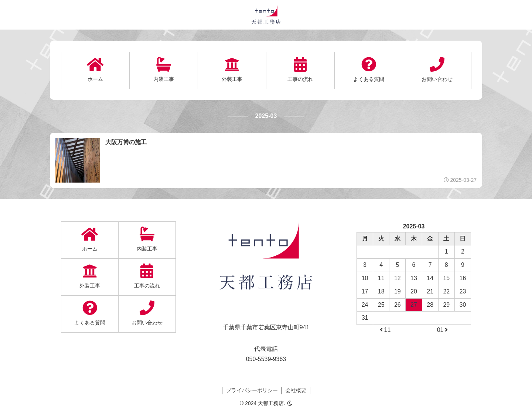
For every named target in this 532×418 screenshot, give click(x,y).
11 (385, 330)
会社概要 (296, 390)
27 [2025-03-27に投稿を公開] (414, 305)
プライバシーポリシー (252, 390)
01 (443, 330)
